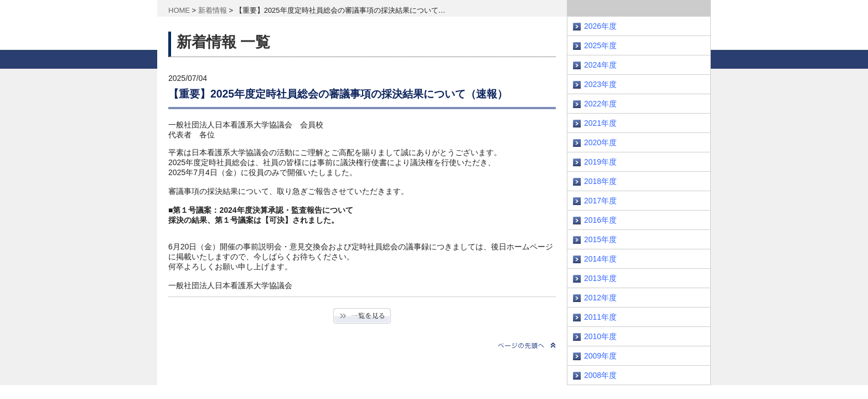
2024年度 (600, 65)
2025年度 (600, 45)
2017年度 (600, 201)
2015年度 (600, 239)
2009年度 (600, 356)
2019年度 (600, 162)
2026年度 (600, 26)
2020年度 (600, 142)
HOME (179, 10)
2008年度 (600, 375)
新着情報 (213, 10)
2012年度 (600, 298)
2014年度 (600, 259)
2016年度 (600, 220)
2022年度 (600, 104)
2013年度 (600, 278)
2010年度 (600, 336)
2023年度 (600, 84)
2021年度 (600, 123)
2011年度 (600, 317)
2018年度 (600, 181)
